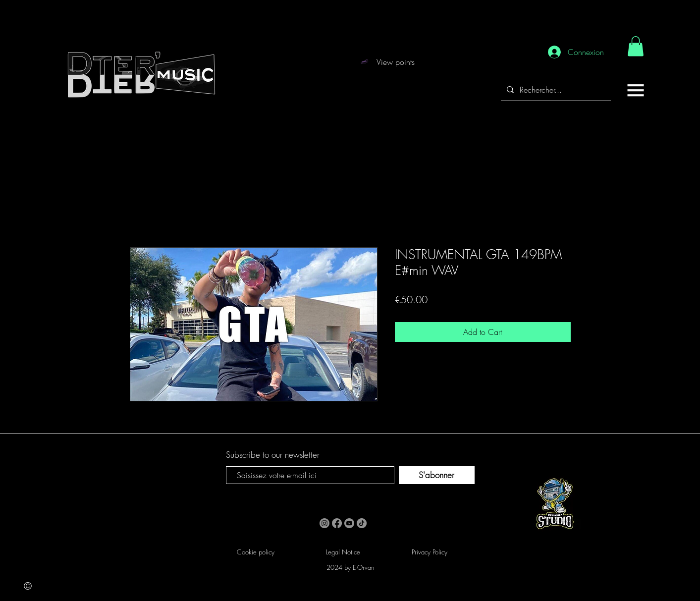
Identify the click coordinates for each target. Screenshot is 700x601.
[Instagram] (324, 523)
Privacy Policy (430, 552)
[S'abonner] (437, 475)
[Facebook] (337, 523)
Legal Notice (343, 552)
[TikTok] (362, 523)
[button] (636, 90)
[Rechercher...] (555, 90)
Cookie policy (256, 552)
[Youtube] (349, 523)
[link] (636, 46)
